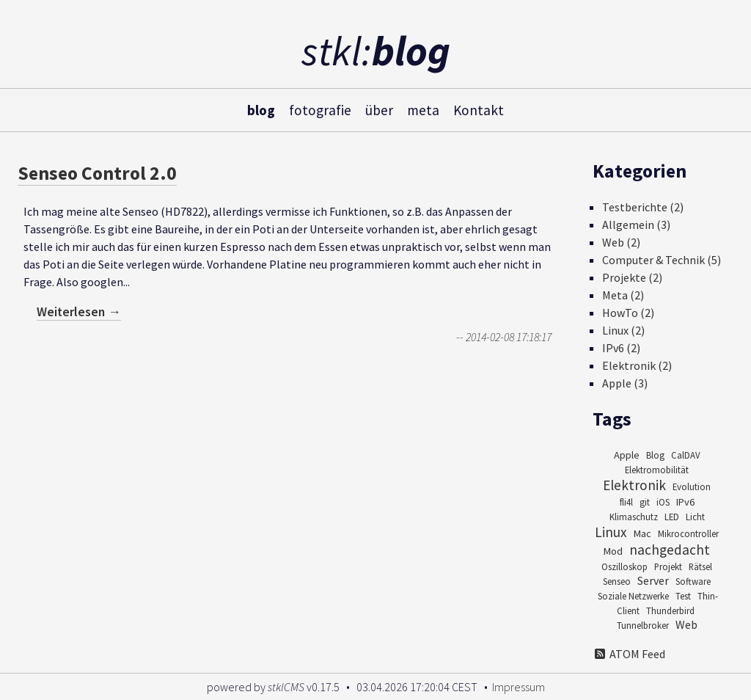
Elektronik (634, 485)
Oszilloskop (624, 566)
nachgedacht (670, 550)
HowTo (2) (628, 313)
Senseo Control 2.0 (97, 173)
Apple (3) (625, 383)
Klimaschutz (634, 517)
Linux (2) (623, 330)
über (379, 109)
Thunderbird (670, 610)
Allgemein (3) (636, 225)
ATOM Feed (629, 654)
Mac (642, 533)
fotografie (320, 109)
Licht (695, 517)
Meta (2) (623, 295)
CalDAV (686, 455)
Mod (613, 551)
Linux (611, 532)
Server (653, 580)
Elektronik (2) (637, 365)
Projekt (668, 566)
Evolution (692, 486)
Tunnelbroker (643, 625)
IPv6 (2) (621, 348)
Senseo (617, 581)
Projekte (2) (632, 277)
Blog (655, 455)
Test (683, 596)
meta (423, 109)
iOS (663, 502)
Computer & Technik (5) (662, 260)
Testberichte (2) (643, 207)
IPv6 (685, 502)
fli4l (626, 502)
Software (693, 581)
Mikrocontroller (688, 533)
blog (261, 109)
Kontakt (479, 109)
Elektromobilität (657, 470)
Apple (627, 455)
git (645, 502)
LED (672, 517)
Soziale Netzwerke (633, 596)
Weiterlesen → (79, 312)
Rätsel (700, 566)
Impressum (519, 687)
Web (686, 624)
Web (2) (621, 242)
